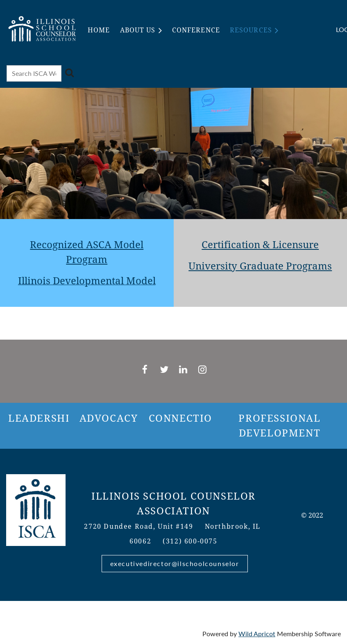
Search (69, 73)
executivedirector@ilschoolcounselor (175, 563)
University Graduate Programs (260, 266)
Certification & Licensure (260, 245)
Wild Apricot (257, 634)
